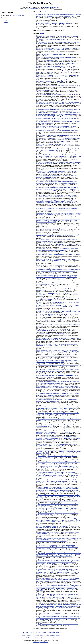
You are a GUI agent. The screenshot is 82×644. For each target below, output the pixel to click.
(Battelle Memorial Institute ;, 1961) (58, 365)
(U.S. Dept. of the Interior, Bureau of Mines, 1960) (59, 110)
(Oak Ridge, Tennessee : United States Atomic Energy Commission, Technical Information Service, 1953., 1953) (59, 496)
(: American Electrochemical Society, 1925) (56, 57)
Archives (43, 638)
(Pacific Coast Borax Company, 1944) (53, 141)
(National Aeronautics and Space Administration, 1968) (57, 209)
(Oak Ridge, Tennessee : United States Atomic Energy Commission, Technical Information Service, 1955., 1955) (58, 432)
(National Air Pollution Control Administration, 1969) (58, 49)
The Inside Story (52, 638)
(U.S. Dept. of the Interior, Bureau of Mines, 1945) (57, 135)
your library (13, 15)
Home (24, 635)
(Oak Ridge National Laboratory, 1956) (56, 356)
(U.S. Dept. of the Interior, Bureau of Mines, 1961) (59, 114)
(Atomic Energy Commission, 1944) (57, 95)
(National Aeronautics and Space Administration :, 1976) (57, 249)
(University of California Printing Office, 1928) (58, 463)
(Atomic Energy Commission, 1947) (58, 80)
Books (28, 638)
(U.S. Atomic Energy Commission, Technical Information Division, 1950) (58, 320)
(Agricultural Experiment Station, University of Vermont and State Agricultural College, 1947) (58, 298)
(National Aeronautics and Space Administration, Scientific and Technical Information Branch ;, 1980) (58, 189)
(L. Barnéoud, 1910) (50, 613)
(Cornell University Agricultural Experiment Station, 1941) (57, 290)
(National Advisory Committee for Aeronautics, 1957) (59, 15)
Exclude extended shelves (52, 7)
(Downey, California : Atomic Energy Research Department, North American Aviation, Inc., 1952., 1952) (58, 526)
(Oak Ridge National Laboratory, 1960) (58, 156)
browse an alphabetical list (34, 9)
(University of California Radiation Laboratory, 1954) (58, 183)
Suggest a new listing (53, 632)
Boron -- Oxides (45, 12)
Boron (6, 21)
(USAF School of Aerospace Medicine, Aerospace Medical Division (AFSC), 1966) (58, 196)
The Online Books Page (41, 3)
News (32, 638)
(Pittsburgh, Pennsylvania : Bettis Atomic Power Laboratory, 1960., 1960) (57, 467)
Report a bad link (42, 632)
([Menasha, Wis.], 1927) (51, 54)
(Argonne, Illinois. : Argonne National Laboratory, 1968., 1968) (58, 520)
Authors (42, 635)
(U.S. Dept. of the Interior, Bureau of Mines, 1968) (56, 127)
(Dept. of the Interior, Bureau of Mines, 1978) (58, 76)
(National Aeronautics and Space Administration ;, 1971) (57, 244)
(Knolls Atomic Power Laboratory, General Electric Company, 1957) (58, 408)
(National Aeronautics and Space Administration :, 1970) (57, 255)
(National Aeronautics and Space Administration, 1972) (57, 284)
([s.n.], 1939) (47, 168)
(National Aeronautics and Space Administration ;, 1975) (57, 240)
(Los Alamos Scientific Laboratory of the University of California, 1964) (58, 351)
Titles (47, 635)
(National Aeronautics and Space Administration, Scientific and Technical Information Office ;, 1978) (57, 201)
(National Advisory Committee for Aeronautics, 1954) (57, 361)
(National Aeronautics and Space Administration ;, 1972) (58, 235)
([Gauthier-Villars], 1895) (51, 39)
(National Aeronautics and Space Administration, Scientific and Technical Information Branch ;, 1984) (58, 220)
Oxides (6, 22)
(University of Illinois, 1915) (57, 476)
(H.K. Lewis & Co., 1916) (58, 501)
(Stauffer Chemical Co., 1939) (59, 138)
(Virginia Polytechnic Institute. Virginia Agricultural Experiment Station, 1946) (58, 306)
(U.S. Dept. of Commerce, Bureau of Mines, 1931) (58, 60)
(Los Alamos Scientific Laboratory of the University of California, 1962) (57, 345)
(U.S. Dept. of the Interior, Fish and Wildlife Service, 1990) (58, 339)
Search (29, 635)
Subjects (52, 635)
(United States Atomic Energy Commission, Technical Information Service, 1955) (57, 387)
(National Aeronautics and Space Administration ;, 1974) (58, 214)
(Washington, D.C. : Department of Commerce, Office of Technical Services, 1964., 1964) (57, 445)
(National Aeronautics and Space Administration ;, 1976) (57, 260)
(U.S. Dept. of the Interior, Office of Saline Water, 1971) (57, 67)
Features (38, 638)
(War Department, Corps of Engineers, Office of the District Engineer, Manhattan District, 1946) (58, 382)
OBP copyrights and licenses (41, 642)
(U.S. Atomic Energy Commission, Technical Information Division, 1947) (58, 311)
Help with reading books (30, 632)
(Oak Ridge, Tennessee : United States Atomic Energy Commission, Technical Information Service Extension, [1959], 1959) (58, 451)
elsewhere (21, 15)
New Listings (35, 635)
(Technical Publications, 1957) (57, 400)
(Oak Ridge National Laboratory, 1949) (53, 334)
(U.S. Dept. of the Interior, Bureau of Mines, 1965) (59, 103)
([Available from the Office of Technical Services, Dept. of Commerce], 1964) (56, 172)
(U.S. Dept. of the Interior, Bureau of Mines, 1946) (57, 63)
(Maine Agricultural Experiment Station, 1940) (56, 473)
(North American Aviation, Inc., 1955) (58, 438)
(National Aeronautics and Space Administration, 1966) (58, 229)
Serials (58, 635)
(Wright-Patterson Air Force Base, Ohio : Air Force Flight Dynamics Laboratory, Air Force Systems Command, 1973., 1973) (59, 618)
